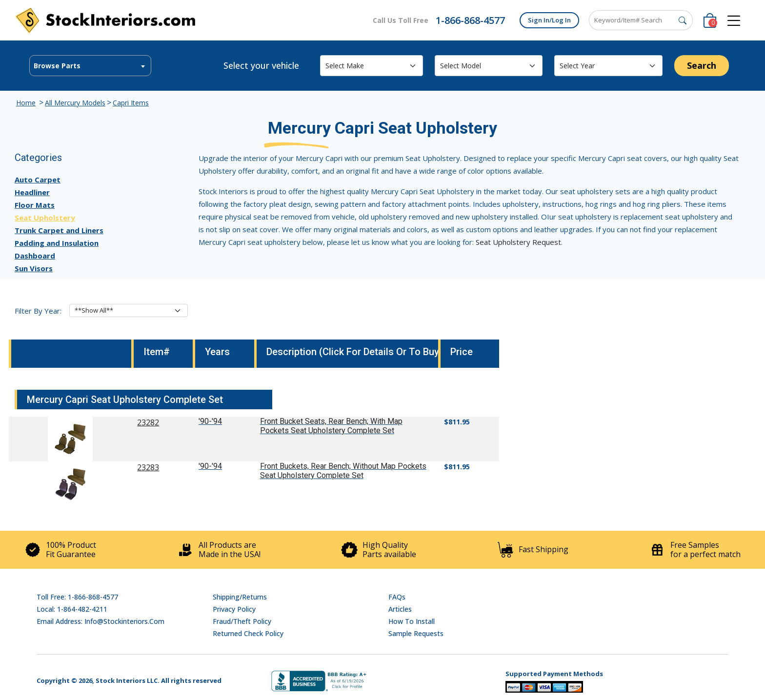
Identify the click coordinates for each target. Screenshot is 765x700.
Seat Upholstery (45, 218)
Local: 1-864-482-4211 (72, 609)
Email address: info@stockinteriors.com (101, 621)
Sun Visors (34, 268)
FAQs (397, 597)
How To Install (412, 621)
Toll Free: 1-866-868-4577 (77, 597)
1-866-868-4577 (470, 20)
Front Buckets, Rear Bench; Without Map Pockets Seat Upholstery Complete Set (343, 471)
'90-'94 (210, 421)
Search (702, 65)
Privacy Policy (234, 609)
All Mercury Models (75, 103)
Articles (400, 609)
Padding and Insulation (57, 243)
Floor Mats (35, 205)
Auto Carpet (38, 180)
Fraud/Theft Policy (242, 621)
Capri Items (131, 103)
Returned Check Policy (248, 633)
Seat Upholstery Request (518, 242)
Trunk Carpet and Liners (59, 230)
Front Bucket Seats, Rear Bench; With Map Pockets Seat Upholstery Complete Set (331, 426)
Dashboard (35, 256)
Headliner (32, 192)
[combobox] (90, 66)
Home (26, 103)
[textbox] (90, 66)
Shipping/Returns (240, 597)
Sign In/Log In (549, 20)
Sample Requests (416, 633)
